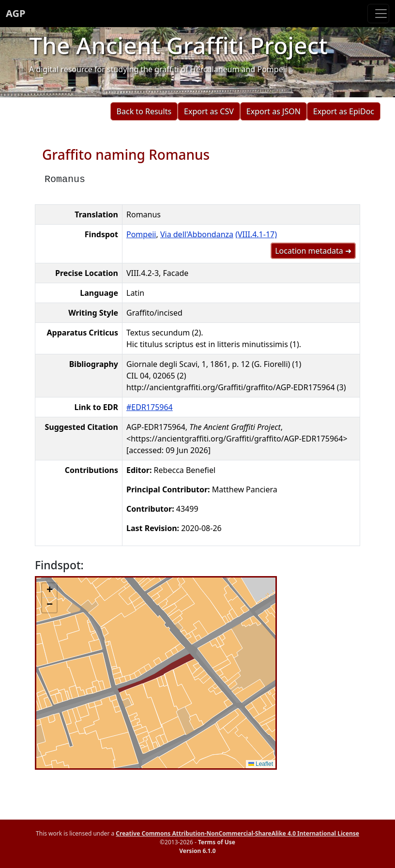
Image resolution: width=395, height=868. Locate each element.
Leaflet (261, 764)
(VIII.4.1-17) (256, 234)
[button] (49, 591)
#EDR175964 (150, 407)
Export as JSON (273, 111)
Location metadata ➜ (313, 251)
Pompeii (141, 234)
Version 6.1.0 (197, 851)
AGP (15, 13)
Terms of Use (217, 842)
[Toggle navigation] (378, 14)
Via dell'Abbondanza (197, 234)
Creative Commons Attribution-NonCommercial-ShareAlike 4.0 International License (237, 833)
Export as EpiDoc (344, 111)
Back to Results (144, 111)
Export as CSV (209, 111)
